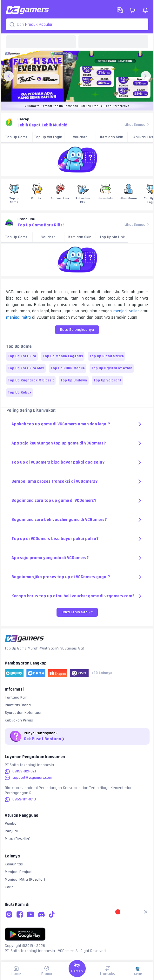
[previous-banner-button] (9, 76)
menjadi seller (126, 311)
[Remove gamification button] (146, 912)
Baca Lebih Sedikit (77, 612)
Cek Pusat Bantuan (45, 739)
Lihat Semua (137, 125)
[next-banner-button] (146, 76)
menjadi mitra (18, 317)
